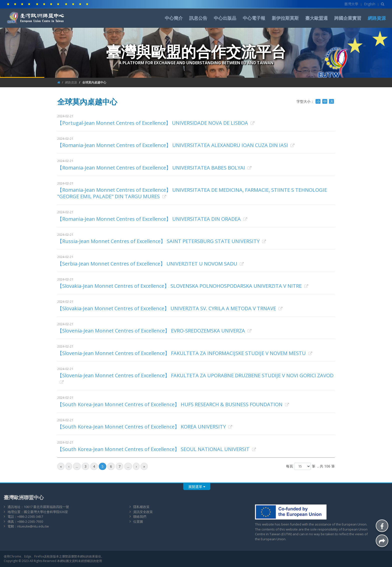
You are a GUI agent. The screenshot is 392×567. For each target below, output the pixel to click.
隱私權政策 (141, 507)
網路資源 (377, 18)
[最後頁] (144, 466)
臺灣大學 (351, 4)
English (370, 4)
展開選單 (197, 487)
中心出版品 (225, 18)
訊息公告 (198, 18)
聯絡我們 (140, 516)
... (77, 466)
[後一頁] (136, 466)
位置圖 (138, 521)
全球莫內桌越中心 (94, 82)
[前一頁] (69, 466)
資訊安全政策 (143, 512)
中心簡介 (174, 18)
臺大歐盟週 (316, 18)
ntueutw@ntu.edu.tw (33, 526)
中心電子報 (254, 18)
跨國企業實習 (348, 18)
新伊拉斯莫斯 (285, 18)
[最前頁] (61, 466)
